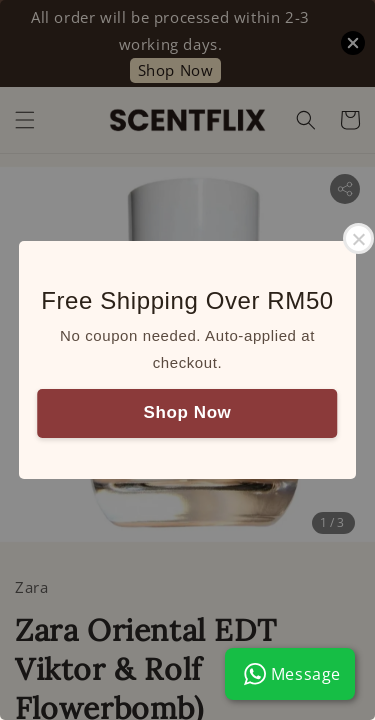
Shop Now (188, 412)
